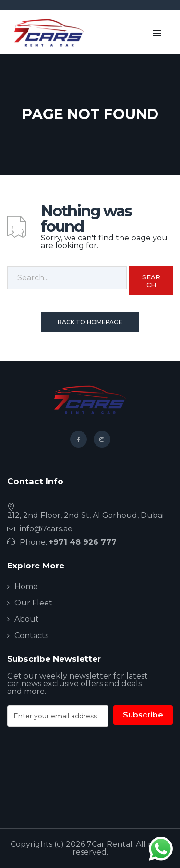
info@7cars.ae (46, 529)
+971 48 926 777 (83, 542)
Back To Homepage (90, 322)
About (27, 619)
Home (26, 586)
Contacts (31, 635)
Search (151, 281)
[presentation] (80, 776)
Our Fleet (33, 603)
